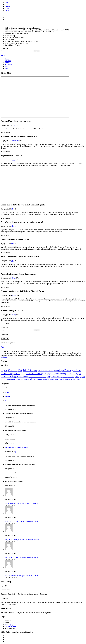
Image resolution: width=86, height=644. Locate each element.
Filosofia (44, 374)
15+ (20, 370)
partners (8, 6)
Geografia (50, 374)
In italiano (25, 377)
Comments (8, 401)
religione (27, 380)
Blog (7, 68)
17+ (31, 370)
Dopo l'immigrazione (70, 370)
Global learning (60, 374)
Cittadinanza (43, 371)
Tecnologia (62, 380)
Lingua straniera (64, 377)
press (7, 8)
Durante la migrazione (10, 373)
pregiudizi (82, 377)
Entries (9, 625)
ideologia (76, 374)
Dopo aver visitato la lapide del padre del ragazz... (22, 557)
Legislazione (44, 377)
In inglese (15, 376)
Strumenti (8, 65)
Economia (23, 374)
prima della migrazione (10, 379)
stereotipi (51, 379)
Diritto (56, 371)
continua (4, 357)
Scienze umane (36, 379)
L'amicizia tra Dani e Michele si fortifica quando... (22, 521)
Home (7, 59)
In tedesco (38, 377)
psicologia (22, 380)
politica (77, 377)
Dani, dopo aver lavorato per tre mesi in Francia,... (22, 576)
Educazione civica (34, 373)
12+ (6, 371)
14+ (15, 370)
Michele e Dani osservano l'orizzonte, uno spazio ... (23, 503)
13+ (10, 370)
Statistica (45, 379)
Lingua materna (54, 377)
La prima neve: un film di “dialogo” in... (17, 447)
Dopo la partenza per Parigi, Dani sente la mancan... (23, 539)
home (7, 3)
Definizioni (51, 371)
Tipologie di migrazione (72, 379)
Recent (7, 392)
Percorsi (8, 61)
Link (7, 66)
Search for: (5, 49)
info (6, 4)
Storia (57, 379)
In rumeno (32, 377)
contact (8, 10)
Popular (8, 396)
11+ (2, 371)
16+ (25, 370)
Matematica (71, 377)
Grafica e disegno (70, 374)
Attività (8, 63)
